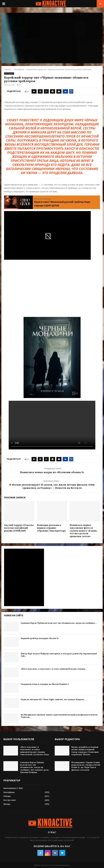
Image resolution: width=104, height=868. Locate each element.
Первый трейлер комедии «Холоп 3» (40, 638)
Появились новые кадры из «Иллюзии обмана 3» (52, 472)
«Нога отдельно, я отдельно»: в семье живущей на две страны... (54, 669)
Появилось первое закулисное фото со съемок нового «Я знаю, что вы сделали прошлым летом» (83, 531)
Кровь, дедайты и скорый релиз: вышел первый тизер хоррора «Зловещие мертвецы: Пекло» (85, 751)
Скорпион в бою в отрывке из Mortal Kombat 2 (45, 684)
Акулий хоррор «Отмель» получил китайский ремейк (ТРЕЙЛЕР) (19, 528)
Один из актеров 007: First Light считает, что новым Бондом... (53, 699)
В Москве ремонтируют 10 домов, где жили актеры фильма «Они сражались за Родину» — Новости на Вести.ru (52, 486)
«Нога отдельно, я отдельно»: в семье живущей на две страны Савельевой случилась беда (34, 751)
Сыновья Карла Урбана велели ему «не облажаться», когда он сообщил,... (59, 623)
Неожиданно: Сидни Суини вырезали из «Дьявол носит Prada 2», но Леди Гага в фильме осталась (86, 766)
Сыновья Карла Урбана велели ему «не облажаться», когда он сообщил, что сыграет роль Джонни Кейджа (34, 767)
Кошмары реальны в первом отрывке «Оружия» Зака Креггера (51, 528)
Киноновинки (10, 788)
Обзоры (7, 796)
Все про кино (10, 800)
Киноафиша (9, 74)
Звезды (7, 804)
